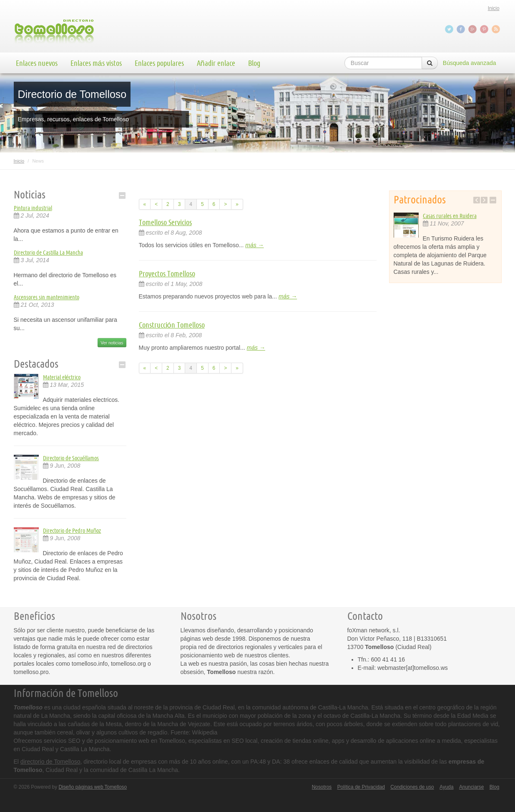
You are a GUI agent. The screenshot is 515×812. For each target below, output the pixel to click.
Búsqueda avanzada (470, 63)
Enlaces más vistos (96, 63)
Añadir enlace (216, 63)
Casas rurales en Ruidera (450, 216)
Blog (254, 63)
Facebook (462, 29)
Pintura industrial (33, 208)
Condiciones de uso (412, 787)
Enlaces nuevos (37, 63)
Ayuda (447, 787)
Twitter (450, 29)
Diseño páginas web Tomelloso (93, 787)
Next (484, 200)
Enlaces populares (159, 63)
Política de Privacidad (361, 787)
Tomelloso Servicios (165, 222)
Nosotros (322, 787)
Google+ (473, 29)
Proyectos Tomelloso (167, 273)
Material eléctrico (62, 377)
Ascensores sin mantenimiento (46, 297)
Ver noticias (112, 343)
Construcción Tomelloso (172, 325)
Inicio (494, 8)
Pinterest (485, 29)
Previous (477, 200)
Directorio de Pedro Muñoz (72, 531)
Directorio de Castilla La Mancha (48, 253)
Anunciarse (472, 787)
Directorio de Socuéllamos (71, 458)
